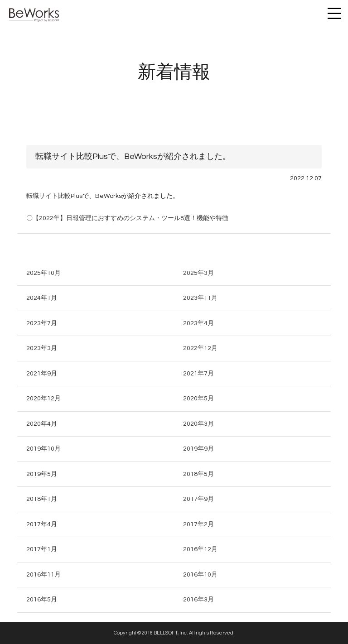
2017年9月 (198, 499)
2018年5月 (198, 474)
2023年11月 (200, 298)
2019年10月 (43, 449)
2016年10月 (200, 575)
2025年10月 (43, 273)
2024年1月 (42, 298)
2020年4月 (42, 424)
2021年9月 (42, 374)
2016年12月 (200, 549)
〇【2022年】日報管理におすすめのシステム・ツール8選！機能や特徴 (127, 218)
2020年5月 (198, 399)
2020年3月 (198, 424)
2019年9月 (198, 449)
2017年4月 (42, 524)
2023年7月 (42, 323)
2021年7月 (198, 374)
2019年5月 (42, 474)
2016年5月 (42, 600)
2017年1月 (42, 549)
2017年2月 (198, 524)
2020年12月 (43, 399)
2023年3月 (42, 348)
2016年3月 (198, 600)
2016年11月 (43, 575)
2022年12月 (200, 348)
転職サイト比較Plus (54, 196)
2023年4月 (198, 323)
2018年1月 (42, 499)
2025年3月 (198, 273)
